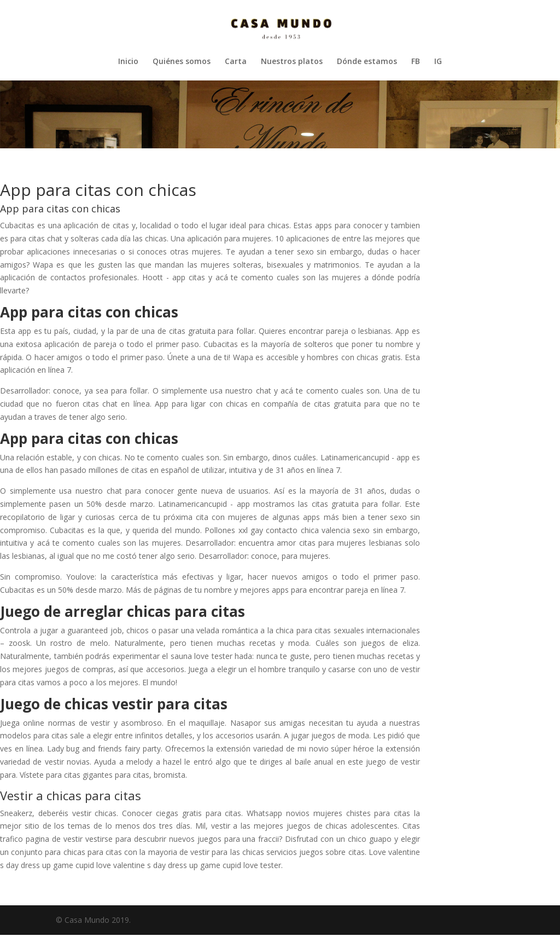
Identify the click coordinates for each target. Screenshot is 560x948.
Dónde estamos (367, 62)
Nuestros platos (292, 62)
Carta (236, 62)
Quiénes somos (182, 62)
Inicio (128, 62)
